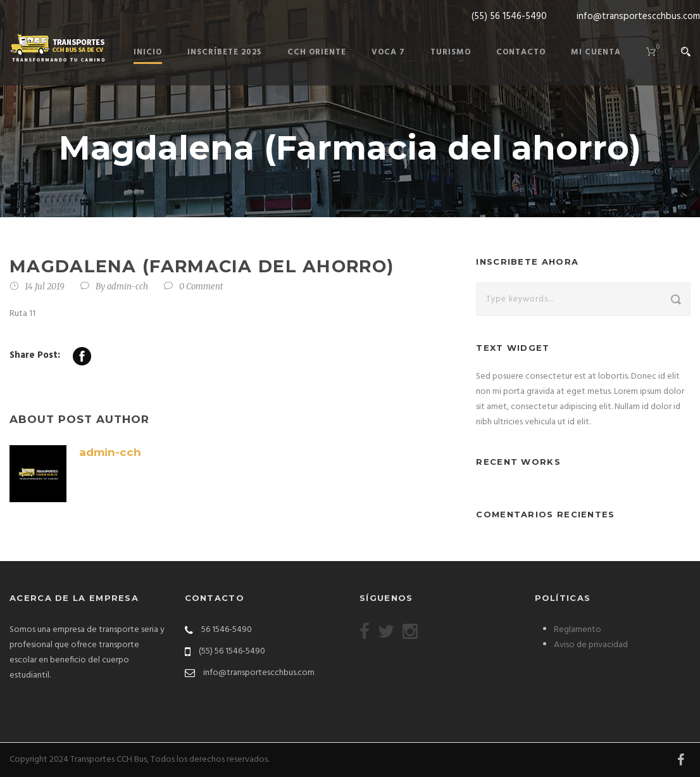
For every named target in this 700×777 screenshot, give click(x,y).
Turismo (451, 52)
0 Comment (201, 287)
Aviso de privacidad (591, 645)
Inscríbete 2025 (225, 52)
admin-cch (128, 287)
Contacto (521, 52)
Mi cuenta (596, 52)
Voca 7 (388, 52)
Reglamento (578, 630)
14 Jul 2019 (45, 287)
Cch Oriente (317, 52)
